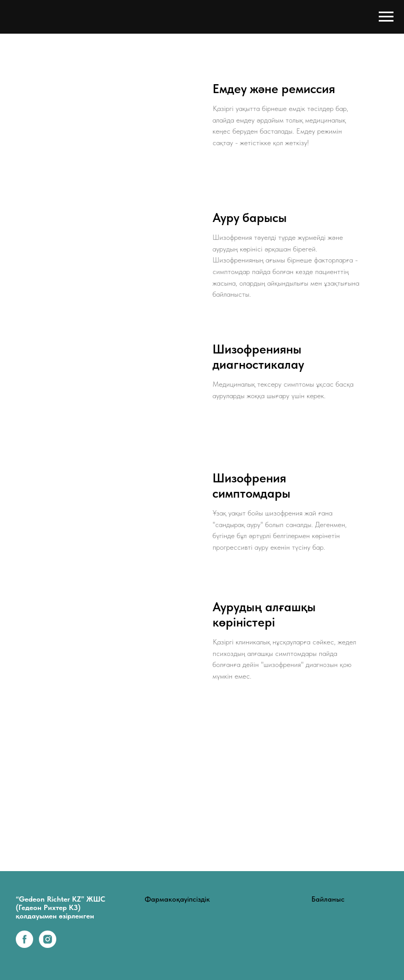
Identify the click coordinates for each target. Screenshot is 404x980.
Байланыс (328, 899)
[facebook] (24, 945)
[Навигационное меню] (386, 17)
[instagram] (48, 945)
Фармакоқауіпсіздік (177, 899)
